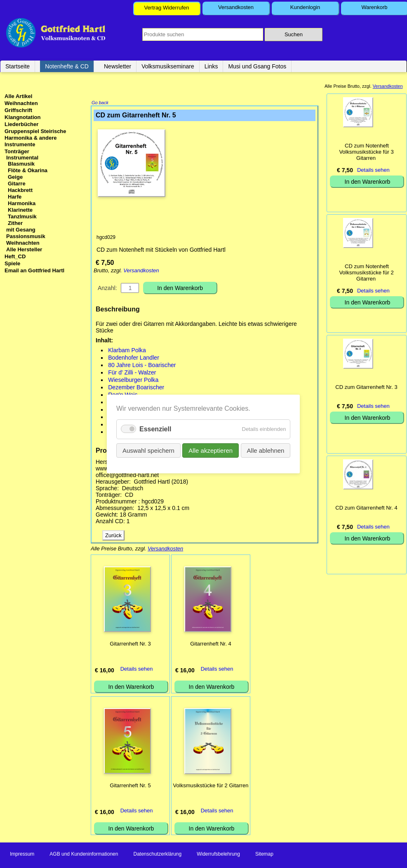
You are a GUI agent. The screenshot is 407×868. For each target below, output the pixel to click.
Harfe (15, 197)
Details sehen (137, 670)
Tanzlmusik (22, 216)
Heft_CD (15, 256)
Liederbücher (21, 124)
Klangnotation (22, 117)
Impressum (22, 855)
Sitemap (264, 855)
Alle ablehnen (266, 450)
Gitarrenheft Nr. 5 (130, 786)
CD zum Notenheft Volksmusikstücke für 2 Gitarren (366, 273)
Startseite (18, 66)
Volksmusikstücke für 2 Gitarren (211, 786)
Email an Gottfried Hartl (34, 270)
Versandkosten (236, 7)
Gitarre (17, 184)
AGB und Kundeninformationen (84, 855)
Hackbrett (20, 190)
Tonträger (17, 151)
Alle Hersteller (24, 249)
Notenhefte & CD (67, 66)
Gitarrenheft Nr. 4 (211, 645)
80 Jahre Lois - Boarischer (142, 366)
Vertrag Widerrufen (166, 8)
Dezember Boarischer (136, 388)
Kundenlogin (305, 7)
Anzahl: (107, 289)
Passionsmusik (26, 236)
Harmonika (22, 203)
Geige (15, 177)
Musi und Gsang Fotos (257, 66)
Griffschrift (18, 110)
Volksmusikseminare (168, 66)
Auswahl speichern (148, 450)
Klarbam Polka (127, 351)
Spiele (12, 263)
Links (211, 66)
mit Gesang (21, 230)
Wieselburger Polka (133, 381)
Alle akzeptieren (211, 450)
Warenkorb (374, 7)
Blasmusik (21, 164)
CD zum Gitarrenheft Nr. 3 (366, 387)
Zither (15, 223)
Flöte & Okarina (28, 170)
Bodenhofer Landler (134, 358)
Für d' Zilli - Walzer (132, 373)
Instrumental (22, 158)
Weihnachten (21, 103)
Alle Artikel (18, 96)
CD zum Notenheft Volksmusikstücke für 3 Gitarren (366, 152)
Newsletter (118, 66)
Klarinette (20, 210)
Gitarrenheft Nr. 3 (130, 645)
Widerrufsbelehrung (218, 855)
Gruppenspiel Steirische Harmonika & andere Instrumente (35, 138)
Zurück (113, 536)
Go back (100, 103)
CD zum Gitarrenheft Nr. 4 (366, 508)
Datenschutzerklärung (157, 855)
